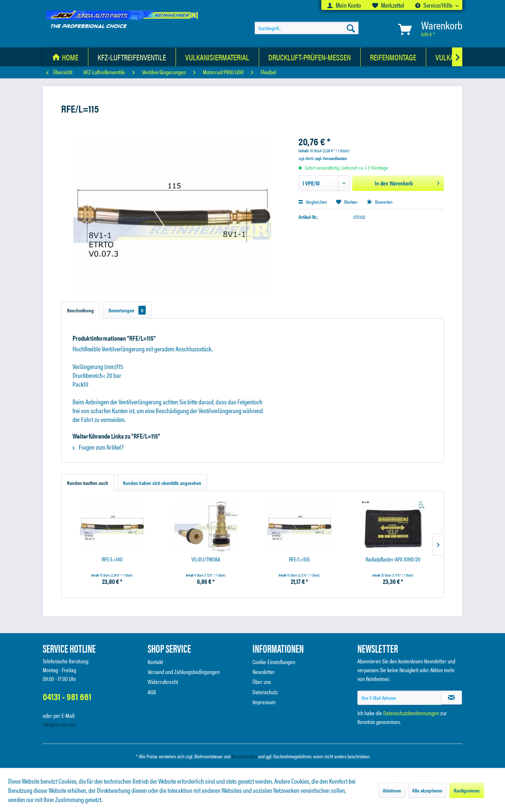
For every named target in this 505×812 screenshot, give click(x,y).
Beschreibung (80, 310)
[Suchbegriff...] (307, 28)
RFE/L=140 (112, 559)
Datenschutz (265, 692)
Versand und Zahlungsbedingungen (184, 672)
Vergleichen (313, 202)
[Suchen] (351, 28)
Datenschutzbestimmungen (411, 713)
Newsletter (264, 672)
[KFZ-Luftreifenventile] (132, 57)
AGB (152, 692)
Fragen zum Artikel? (98, 447)
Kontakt (155, 662)
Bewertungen (127, 310)
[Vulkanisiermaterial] (217, 57)
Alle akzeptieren (427, 790)
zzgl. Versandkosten (331, 158)
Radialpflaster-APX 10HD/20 (393, 559)
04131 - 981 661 (67, 696)
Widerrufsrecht (163, 682)
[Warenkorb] (429, 29)
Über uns (262, 682)
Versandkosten (244, 756)
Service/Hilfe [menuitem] (434, 5)
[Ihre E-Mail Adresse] (399, 698)
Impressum (264, 702)
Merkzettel (388, 5)
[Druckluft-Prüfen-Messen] (310, 57)
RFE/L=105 (299, 559)
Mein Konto (344, 5)
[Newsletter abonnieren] (451, 698)
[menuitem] (344, 5)
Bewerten (379, 202)
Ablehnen (392, 790)
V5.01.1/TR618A (206, 559)
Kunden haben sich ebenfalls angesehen (162, 483)
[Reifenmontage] (393, 57)
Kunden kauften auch (88, 483)
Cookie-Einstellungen (274, 662)
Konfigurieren (467, 790)
